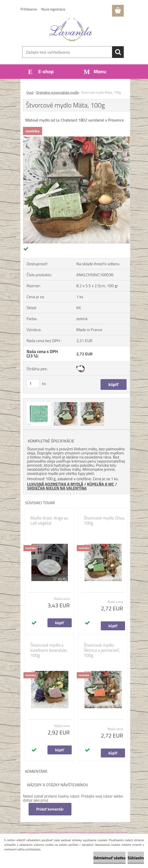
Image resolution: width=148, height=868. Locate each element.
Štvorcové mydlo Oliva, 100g (104, 521)
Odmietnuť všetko (109, 858)
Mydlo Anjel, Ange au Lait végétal (49, 521)
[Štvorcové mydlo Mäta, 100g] (77, 139)
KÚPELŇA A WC (101, 484)
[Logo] (71, 30)
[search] (118, 52)
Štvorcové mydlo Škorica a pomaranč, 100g (102, 650)
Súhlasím (136, 858)
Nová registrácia (53, 9)
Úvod (30, 92)
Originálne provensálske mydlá (57, 92)
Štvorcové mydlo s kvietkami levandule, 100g (49, 650)
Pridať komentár (50, 809)
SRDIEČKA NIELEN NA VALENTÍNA (57, 488)
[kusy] (33, 384)
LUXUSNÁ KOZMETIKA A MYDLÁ (55, 484)
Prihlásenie (29, 9)
